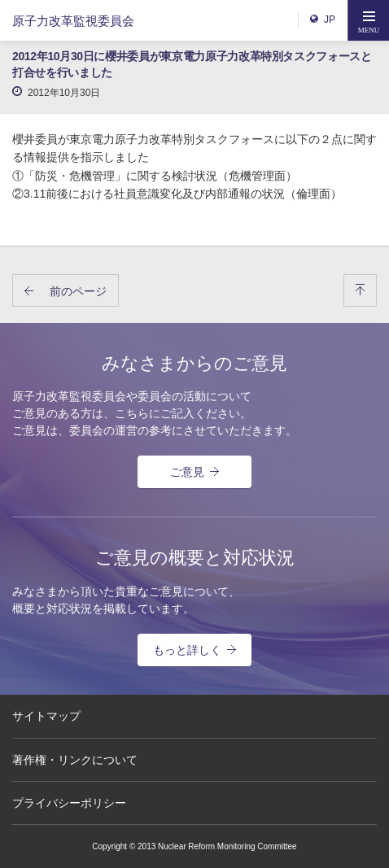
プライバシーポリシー (69, 803)
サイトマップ (46, 716)
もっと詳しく (194, 650)
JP (323, 20)
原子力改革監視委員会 (73, 21)
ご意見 (194, 472)
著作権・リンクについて (75, 760)
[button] (369, 20)
